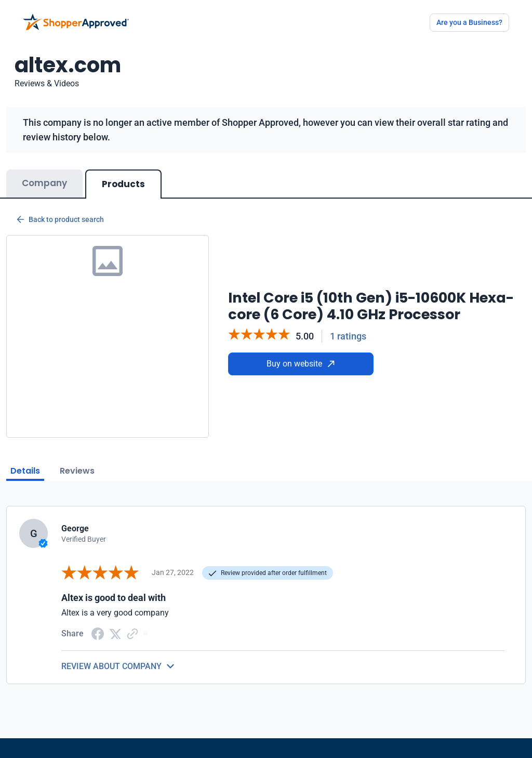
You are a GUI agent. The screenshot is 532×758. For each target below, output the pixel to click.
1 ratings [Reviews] (348, 336)
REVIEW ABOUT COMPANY (111, 666)
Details (25, 471)
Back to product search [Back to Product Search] (60, 219)
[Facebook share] (98, 633)
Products (123, 184)
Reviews (77, 471)
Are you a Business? (469, 22)
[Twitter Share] (115, 633)
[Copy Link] (132, 633)
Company (44, 183)
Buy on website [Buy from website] (301, 364)
